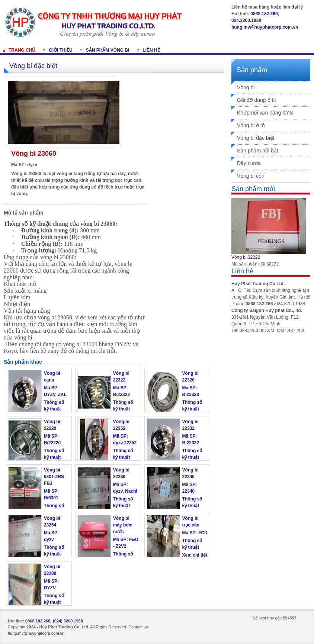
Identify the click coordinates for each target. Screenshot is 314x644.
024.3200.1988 (246, 20)
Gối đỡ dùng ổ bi (256, 100)
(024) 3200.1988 (68, 621)
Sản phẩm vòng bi (108, 50)
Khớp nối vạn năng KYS (265, 113)
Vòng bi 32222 (246, 257)
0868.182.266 (264, 14)
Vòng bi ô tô (251, 125)
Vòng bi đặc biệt (256, 138)
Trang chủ (22, 50)
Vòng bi (246, 87)
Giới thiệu (60, 50)
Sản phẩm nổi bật (258, 151)
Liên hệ (151, 50)
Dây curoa (249, 163)
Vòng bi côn (251, 176)
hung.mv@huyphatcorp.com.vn (265, 27)
